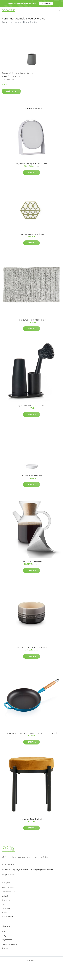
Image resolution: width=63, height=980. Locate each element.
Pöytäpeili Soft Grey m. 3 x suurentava (32, 164)
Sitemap (5, 948)
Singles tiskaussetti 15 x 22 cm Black (32, 406)
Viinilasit (5, 913)
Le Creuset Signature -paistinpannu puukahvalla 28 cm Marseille (32, 733)
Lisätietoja (11, 91)
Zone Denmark (28, 73)
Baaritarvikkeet (8, 888)
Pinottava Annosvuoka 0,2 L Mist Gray (32, 647)
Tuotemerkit (17, 73)
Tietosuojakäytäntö (9, 944)
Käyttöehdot (7, 940)
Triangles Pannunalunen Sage (31, 234)
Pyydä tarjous (46, 3)
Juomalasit (6, 900)
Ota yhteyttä (7, 936)
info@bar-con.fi (8, 875)
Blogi (4, 931)
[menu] (59, 10)
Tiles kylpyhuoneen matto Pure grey (31, 320)
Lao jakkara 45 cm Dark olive (31, 819)
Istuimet (5, 896)
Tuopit (4, 904)
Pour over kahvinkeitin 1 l (32, 562)
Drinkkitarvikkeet (8, 892)
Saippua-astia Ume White (32, 476)
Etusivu (4, 22)
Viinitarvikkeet (7, 917)
